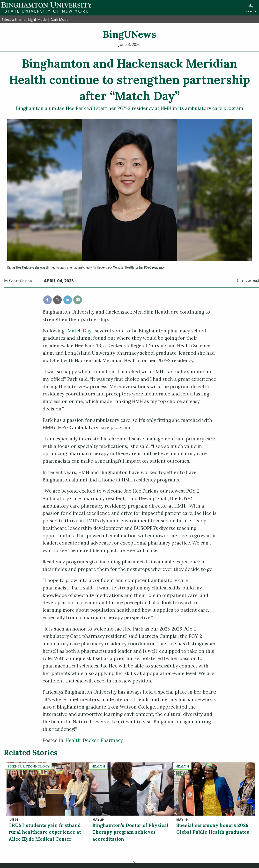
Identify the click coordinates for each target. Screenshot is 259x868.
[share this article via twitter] (57, 300)
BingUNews (129, 34)
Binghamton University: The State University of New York (46, 7)
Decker (91, 740)
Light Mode (37, 19)
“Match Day (78, 331)
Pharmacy (112, 740)
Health (73, 740)
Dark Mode (59, 19)
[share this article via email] (78, 300)
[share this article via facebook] (48, 300)
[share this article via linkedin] (68, 300)
